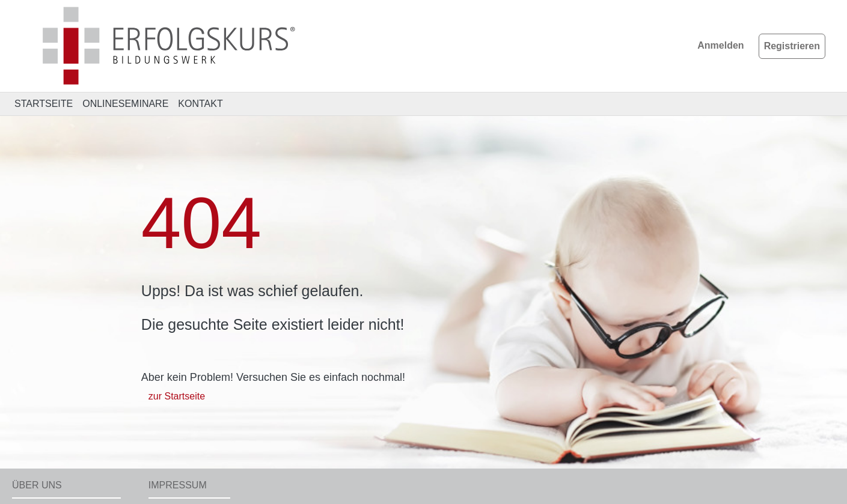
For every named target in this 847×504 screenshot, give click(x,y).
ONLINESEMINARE (125, 104)
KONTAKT (200, 104)
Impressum (178, 485)
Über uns (37, 485)
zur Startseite (177, 396)
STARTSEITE (44, 104)
